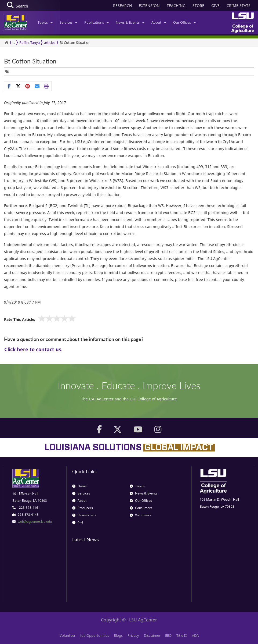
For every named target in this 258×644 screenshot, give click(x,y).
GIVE (215, 6)
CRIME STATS (239, 6)
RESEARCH (122, 6)
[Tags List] (9, 72)
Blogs (118, 635)
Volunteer (68, 635)
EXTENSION (149, 6)
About (159, 22)
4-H (78, 522)
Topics (45, 22)
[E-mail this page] (37, 86)
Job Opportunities (95, 635)
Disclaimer (152, 635)
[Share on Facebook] (9, 86)
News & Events (130, 22)
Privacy (133, 635)
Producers (83, 508)
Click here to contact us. (33, 349)
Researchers (84, 515)
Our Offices (184, 22)
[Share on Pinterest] (28, 86)
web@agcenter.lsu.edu (35, 522)
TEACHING (176, 6)
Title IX (182, 635)
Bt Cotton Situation (75, 42)
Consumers (141, 508)
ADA (195, 635)
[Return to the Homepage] (6, 42)
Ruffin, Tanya (30, 42)
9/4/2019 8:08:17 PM (22, 302)
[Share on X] (18, 86)
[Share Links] (28, 86)
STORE (198, 6)
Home (79, 486)
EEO (168, 635)
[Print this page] (47, 86)
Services (68, 22)
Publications (97, 22)
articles (50, 42)
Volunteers (140, 515)
